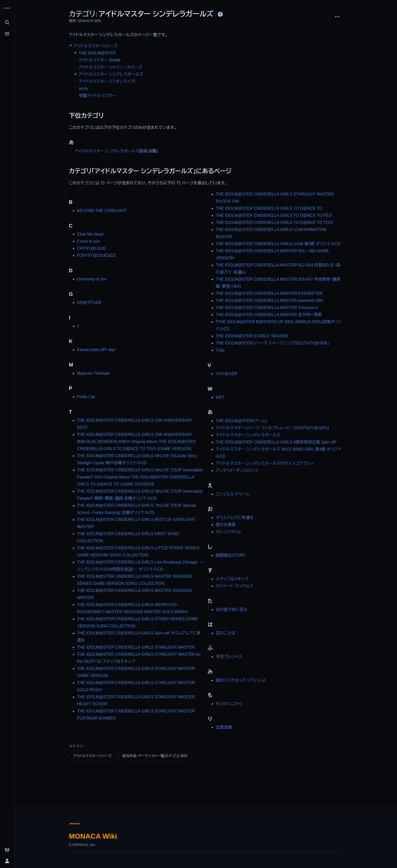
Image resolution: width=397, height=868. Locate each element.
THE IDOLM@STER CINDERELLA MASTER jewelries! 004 (269, 301)
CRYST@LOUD (92, 248)
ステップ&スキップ (232, 579)
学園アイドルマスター (97, 96)
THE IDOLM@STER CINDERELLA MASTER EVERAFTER (269, 293)
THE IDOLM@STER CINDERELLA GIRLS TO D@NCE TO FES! (274, 215)
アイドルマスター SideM (99, 60)
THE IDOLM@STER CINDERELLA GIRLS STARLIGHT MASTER (136, 647)
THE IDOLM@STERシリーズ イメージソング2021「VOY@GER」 (272, 343)
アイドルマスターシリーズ (95, 46)
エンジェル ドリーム (233, 494)
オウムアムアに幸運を (235, 518)
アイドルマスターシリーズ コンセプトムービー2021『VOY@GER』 (272, 428)
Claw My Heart (90, 234)
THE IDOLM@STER (97, 53)
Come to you (88, 241)
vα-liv (83, 89)
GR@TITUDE (89, 303)
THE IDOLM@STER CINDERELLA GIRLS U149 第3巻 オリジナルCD (278, 244)
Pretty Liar (86, 397)
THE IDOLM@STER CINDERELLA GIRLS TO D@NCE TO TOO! (274, 223)
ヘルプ (220, 14)
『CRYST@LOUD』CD (96, 255)
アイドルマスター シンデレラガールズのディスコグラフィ (265, 463)
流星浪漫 (224, 727)
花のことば (225, 633)
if (78, 326)
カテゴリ (76, 746)
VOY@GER (226, 374)
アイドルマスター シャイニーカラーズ (110, 67)
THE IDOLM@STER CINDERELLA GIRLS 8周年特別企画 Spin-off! (276, 442)
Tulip (220, 350)
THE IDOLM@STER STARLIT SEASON (252, 336)
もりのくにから (229, 704)
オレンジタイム (228, 532)
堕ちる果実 (226, 525)
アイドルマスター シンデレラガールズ (111, 74)
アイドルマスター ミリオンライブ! (107, 81)
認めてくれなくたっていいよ (241, 680)
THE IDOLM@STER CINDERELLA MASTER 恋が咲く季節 (269, 315)
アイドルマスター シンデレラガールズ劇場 (111, 151)
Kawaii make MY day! (96, 350)
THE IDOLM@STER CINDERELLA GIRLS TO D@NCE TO (269, 208)
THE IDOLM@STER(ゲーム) (241, 421)
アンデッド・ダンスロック (237, 470)
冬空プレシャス (229, 657)
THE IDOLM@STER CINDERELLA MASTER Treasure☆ (267, 308)
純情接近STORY (231, 555)
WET (220, 397)
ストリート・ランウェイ (234, 586)
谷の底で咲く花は (232, 610)
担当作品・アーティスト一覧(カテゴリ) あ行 (155, 756)
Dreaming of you (92, 279)
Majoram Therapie (93, 373)
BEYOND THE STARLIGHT (102, 211)
